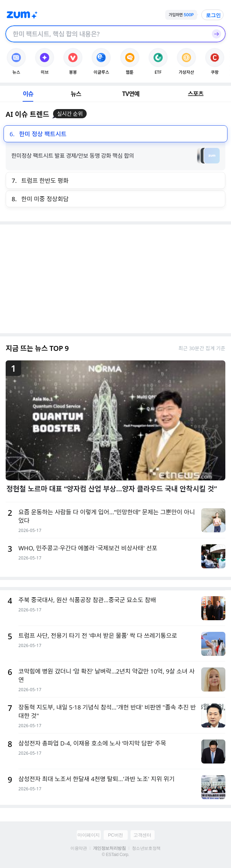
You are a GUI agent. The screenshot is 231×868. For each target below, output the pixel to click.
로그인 (213, 15)
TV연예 (131, 94)
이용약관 (79, 848)
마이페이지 (89, 835)
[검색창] (106, 34)
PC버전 (115, 835)
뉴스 (76, 94)
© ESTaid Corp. (115, 855)
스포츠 (196, 94)
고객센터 (142, 835)
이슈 (28, 94)
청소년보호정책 (146, 848)
